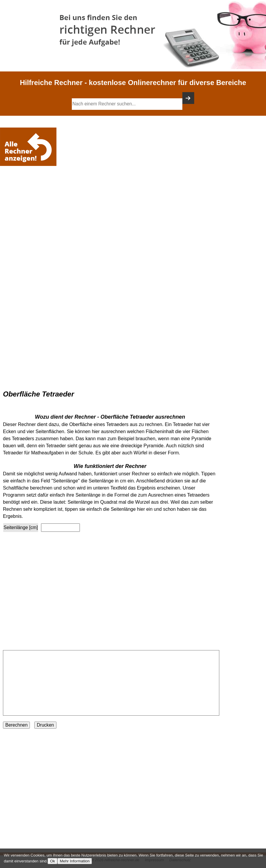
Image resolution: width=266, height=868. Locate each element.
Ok (52, 861)
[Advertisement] (30, 185)
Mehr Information (75, 861)
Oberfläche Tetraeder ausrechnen (143, 417)
